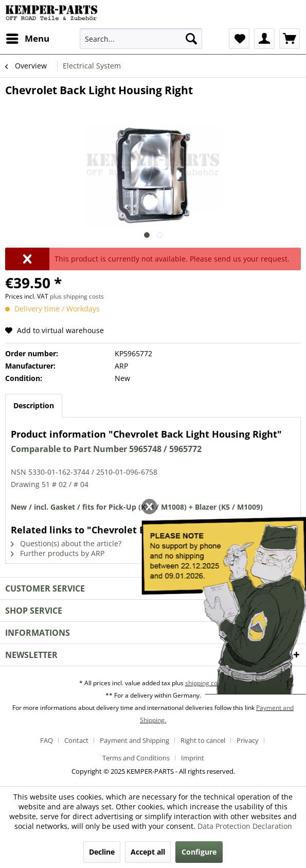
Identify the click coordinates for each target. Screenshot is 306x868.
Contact (76, 740)
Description (34, 405)
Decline (102, 852)
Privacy (248, 740)
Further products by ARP (58, 553)
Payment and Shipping (134, 740)
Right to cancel (203, 740)
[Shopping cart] (290, 39)
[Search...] (141, 39)
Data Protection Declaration (245, 826)
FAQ (47, 740)
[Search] (191, 39)
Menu (28, 37)
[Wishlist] (239, 39)
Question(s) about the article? (66, 543)
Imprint (193, 758)
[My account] (264, 39)
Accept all (148, 852)
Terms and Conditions (136, 758)
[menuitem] (27, 39)
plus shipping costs (77, 296)
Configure (199, 852)
